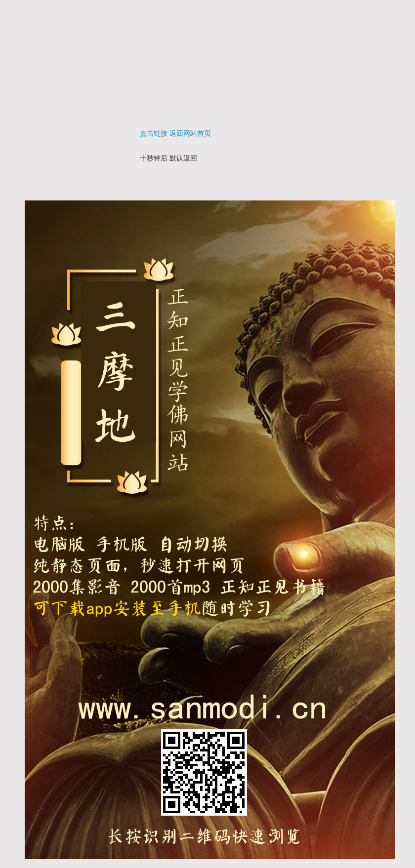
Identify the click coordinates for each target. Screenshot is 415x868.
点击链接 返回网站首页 (175, 134)
